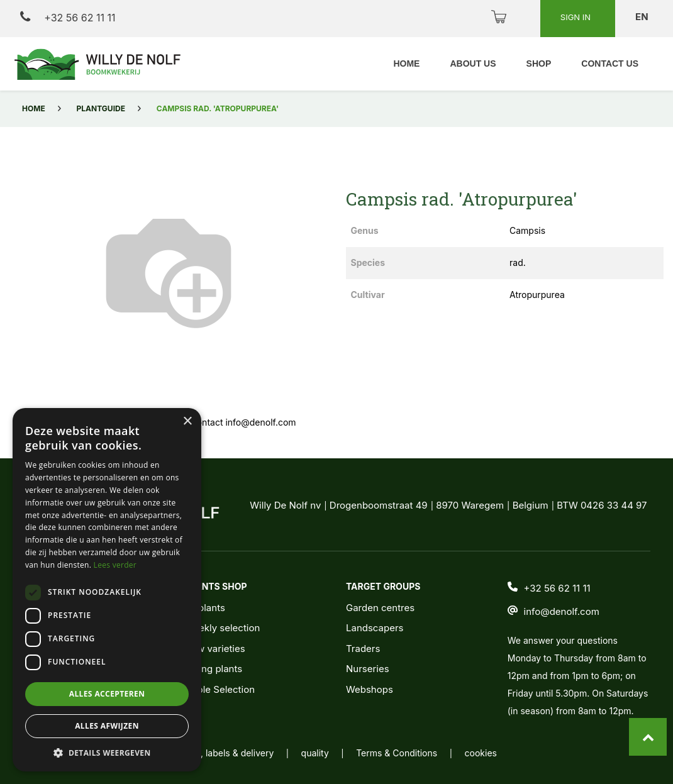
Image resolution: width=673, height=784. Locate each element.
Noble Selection (220, 689)
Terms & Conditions (397, 753)
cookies (481, 753)
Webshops (370, 689)
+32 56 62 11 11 (68, 17)
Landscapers (375, 628)
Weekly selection (222, 628)
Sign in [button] (577, 17)
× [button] (187, 422)
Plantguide (101, 108)
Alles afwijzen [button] (107, 726)
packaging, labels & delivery (215, 753)
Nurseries (368, 669)
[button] (107, 753)
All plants (205, 608)
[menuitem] (406, 64)
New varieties (214, 649)
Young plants (213, 669)
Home (34, 108)
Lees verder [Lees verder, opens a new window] (115, 565)
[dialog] (107, 590)
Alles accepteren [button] (107, 694)
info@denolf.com (562, 611)
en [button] (643, 17)
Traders (363, 649)
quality (315, 753)
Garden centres (380, 608)
